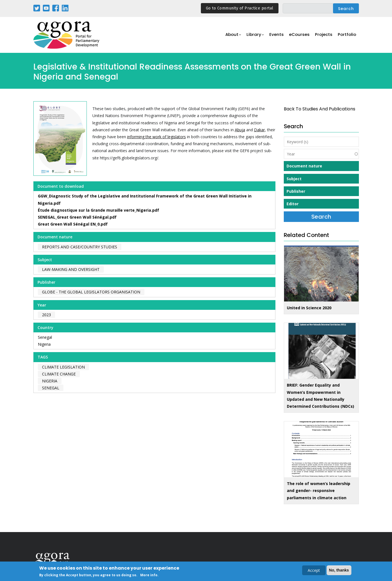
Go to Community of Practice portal (240, 8)
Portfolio (347, 35)
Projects (325, 35)
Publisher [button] (296, 191)
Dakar (259, 130)
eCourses (300, 35)
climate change (59, 374)
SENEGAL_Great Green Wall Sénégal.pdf (77, 217)
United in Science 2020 (309, 308)
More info (149, 576)
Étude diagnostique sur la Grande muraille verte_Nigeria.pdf (98, 210)
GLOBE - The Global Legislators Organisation (91, 292)
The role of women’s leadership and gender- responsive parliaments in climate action (319, 490)
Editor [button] (293, 204)
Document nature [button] (304, 166)
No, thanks (339, 571)
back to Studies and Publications (320, 109)
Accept (314, 571)
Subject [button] (294, 179)
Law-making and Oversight (71, 269)
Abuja (240, 130)
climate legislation (63, 367)
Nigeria (44, 344)
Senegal (45, 337)
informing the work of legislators (156, 137)
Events (278, 35)
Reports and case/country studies (80, 247)
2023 (46, 315)
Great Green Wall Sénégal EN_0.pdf (73, 224)
